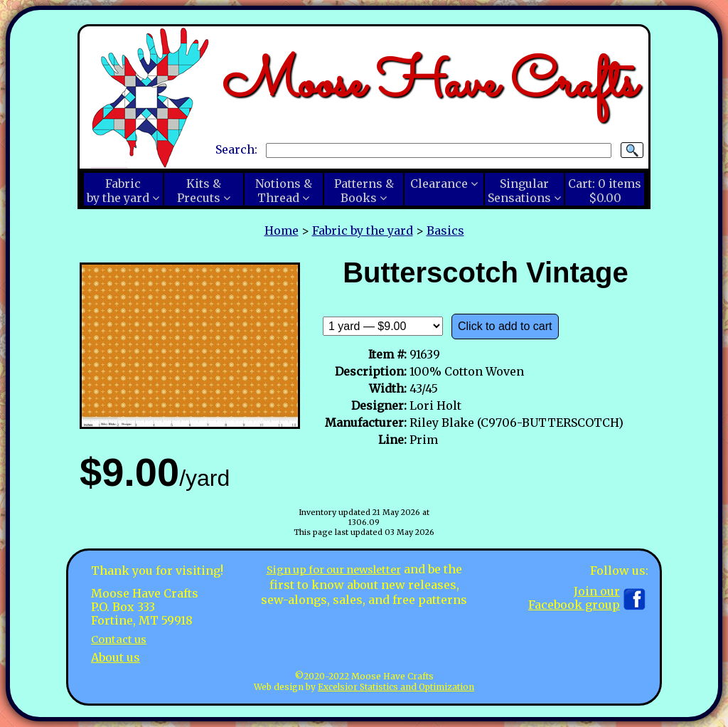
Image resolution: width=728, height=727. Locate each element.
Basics (445, 230)
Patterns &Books (364, 191)
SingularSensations (519, 191)
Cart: (605, 191)
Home (282, 230)
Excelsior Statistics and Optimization (396, 687)
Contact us (121, 639)
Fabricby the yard (118, 191)
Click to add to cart (505, 326)
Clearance (439, 184)
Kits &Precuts (199, 191)
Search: (236, 149)
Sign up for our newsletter (333, 569)
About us (116, 657)
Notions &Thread (284, 191)
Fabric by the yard (363, 230)
